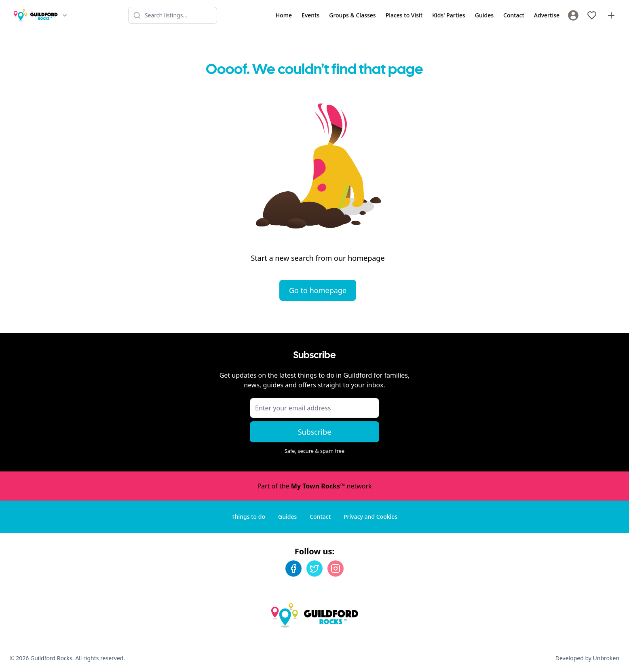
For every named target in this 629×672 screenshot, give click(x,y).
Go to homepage (318, 290)
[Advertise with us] (611, 15)
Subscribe (315, 432)
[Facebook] (293, 568)
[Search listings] (173, 15)
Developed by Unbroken (587, 658)
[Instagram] (336, 568)
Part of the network (314, 486)
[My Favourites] (592, 15)
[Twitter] (314, 568)
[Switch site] (65, 15)
